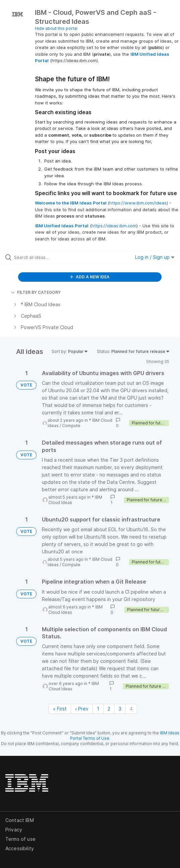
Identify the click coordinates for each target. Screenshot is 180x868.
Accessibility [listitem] (20, 848)
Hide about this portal (56, 28)
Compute (71, 426)
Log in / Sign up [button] (155, 257)
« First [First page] (60, 709)
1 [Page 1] (98, 709)
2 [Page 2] (109, 709)
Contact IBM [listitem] (20, 820)
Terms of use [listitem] (20, 839)
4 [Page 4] (131, 709)
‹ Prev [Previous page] (82, 709)
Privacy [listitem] (14, 830)
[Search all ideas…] (52, 257)
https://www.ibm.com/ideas (138, 203)
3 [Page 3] (120, 709)
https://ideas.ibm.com (114, 226)
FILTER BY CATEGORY (36, 292)
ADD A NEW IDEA (90, 277)
